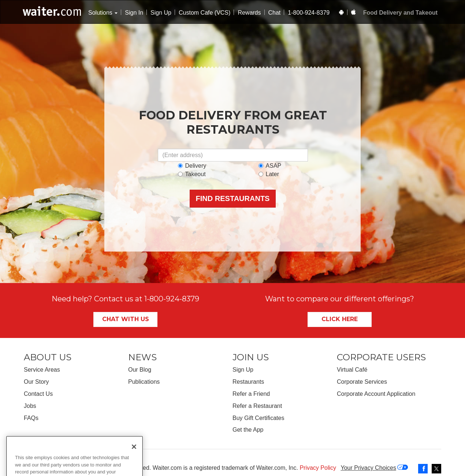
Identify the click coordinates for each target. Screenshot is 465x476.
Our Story (36, 382)
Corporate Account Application (376, 394)
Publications (144, 382)
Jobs (30, 406)
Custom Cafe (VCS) (204, 13)
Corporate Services (362, 382)
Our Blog (140, 370)
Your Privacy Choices (368, 468)
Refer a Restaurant (257, 406)
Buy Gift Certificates (258, 418)
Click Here (340, 319)
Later (269, 174)
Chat (275, 13)
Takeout (192, 174)
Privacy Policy (318, 468)
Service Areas (42, 370)
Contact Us (38, 394)
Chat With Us (126, 319)
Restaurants (248, 382)
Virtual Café (352, 370)
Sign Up (161, 13)
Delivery (192, 166)
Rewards (249, 13)
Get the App (248, 430)
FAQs (31, 418)
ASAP (270, 166)
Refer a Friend (251, 394)
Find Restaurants (233, 198)
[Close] (134, 467)
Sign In (134, 13)
